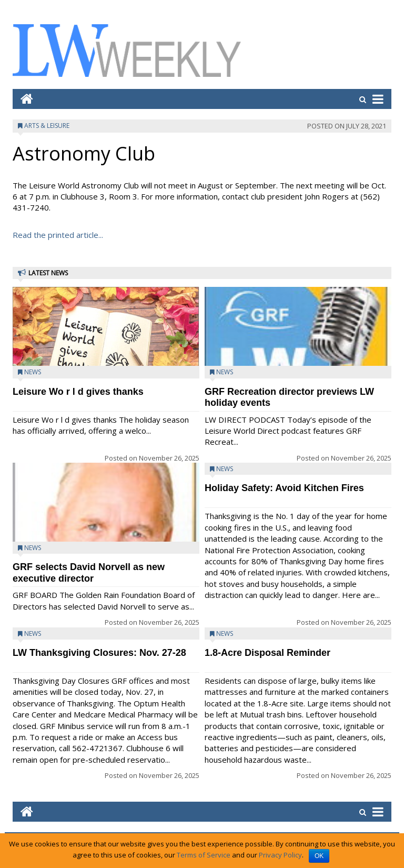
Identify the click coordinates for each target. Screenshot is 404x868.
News (33, 372)
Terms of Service (204, 855)
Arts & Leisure (47, 126)
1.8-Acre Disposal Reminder (267, 653)
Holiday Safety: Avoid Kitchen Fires (284, 488)
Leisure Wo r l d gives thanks (78, 392)
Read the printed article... (58, 235)
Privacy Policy (280, 855)
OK (319, 856)
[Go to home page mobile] (23, 99)
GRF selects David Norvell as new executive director (89, 572)
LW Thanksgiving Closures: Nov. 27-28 (99, 653)
